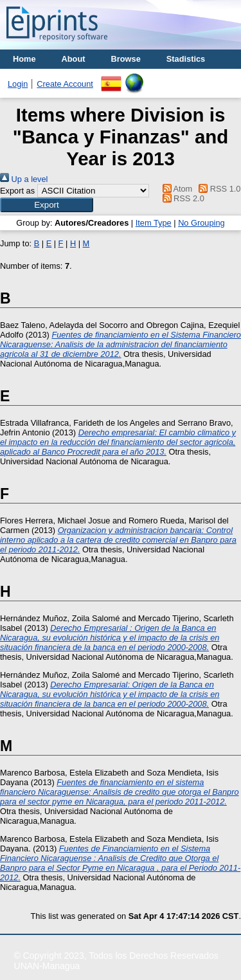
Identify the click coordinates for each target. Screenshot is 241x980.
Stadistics (186, 59)
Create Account (65, 84)
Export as (17, 191)
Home (24, 59)
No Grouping (201, 223)
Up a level (24, 179)
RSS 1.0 (218, 189)
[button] (47, 205)
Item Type (154, 223)
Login (18, 84)
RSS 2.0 (181, 198)
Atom (175, 189)
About (74, 59)
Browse (126, 59)
